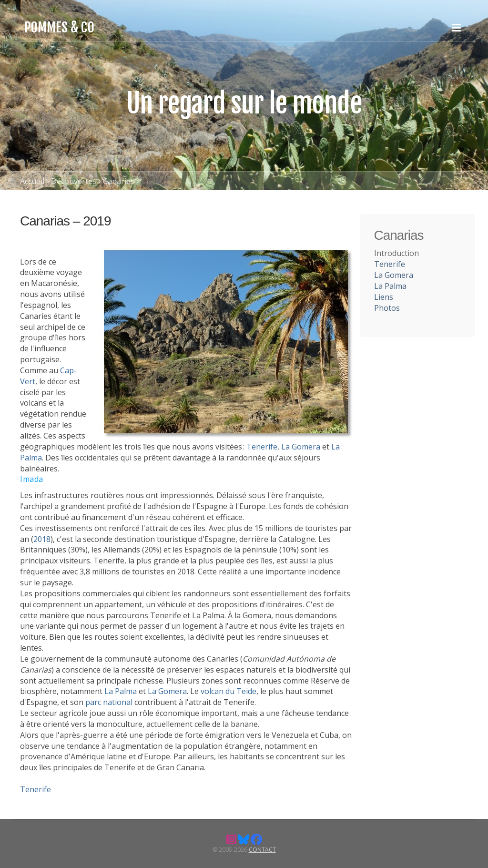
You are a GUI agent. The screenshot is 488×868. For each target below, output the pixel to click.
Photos (387, 308)
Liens (384, 297)
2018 (42, 539)
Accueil (32, 181)
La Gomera (301, 447)
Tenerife (262, 447)
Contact (262, 850)
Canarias (119, 181)
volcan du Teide (229, 691)
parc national (109, 702)
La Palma (121, 691)
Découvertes (74, 181)
